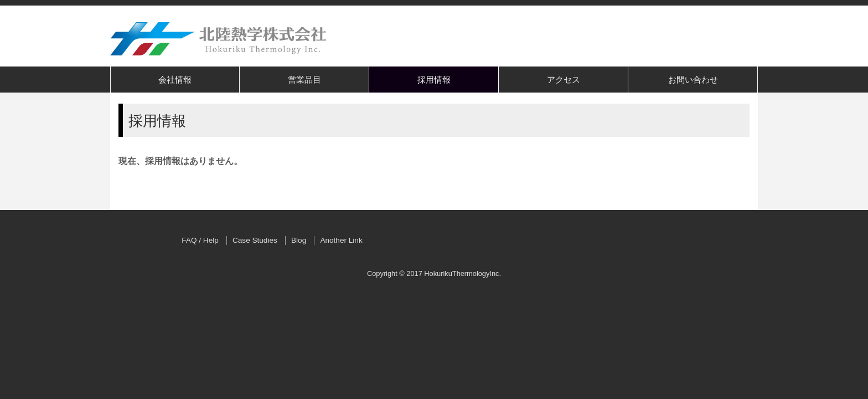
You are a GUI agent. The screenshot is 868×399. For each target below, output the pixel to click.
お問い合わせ (693, 80)
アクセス (564, 80)
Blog (299, 240)
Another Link (341, 240)
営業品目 (304, 80)
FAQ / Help (200, 240)
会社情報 (175, 80)
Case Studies (255, 240)
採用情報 (434, 80)
